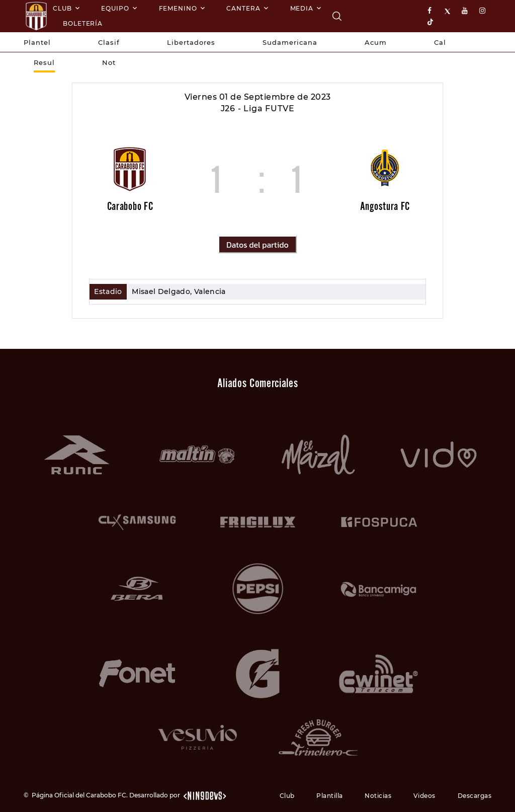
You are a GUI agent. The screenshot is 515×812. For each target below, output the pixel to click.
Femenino (178, 8)
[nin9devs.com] (204, 795)
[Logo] (36, 16)
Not (109, 62)
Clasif (109, 42)
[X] (449, 11)
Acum (376, 42)
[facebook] (432, 11)
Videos (424, 796)
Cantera (243, 8)
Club (62, 8)
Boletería (83, 23)
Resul (44, 62)
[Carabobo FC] (337, 16)
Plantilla (330, 796)
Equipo (115, 8)
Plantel (37, 42)
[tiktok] (432, 22)
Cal (440, 42)
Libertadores (191, 42)
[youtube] (466, 11)
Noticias (378, 796)
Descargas (475, 796)
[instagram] (483, 11)
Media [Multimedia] (302, 8)
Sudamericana (290, 42)
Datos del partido (257, 245)
